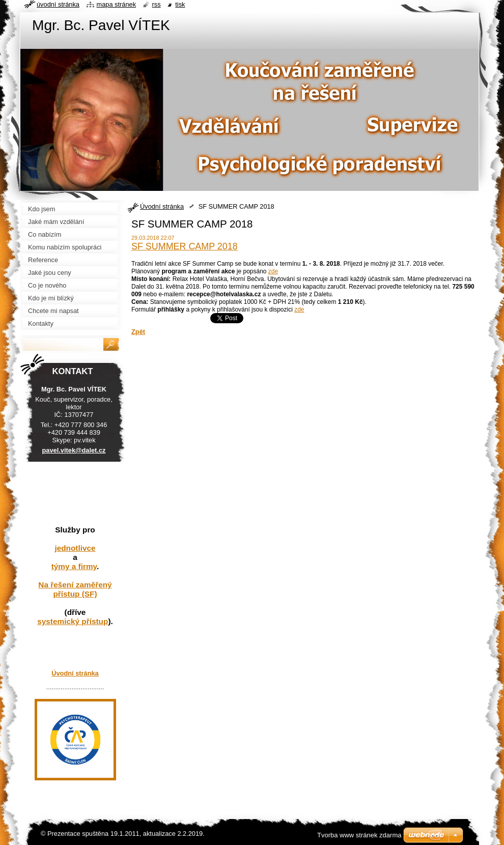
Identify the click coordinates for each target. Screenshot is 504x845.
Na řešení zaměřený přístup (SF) (75, 589)
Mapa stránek (117, 4)
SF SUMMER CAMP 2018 (185, 246)
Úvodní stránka (162, 206)
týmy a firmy (74, 566)
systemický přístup (73, 621)
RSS (157, 4)
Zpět (138, 332)
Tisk (180, 4)
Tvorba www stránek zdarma (359, 835)
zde (273, 271)
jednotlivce (75, 548)
